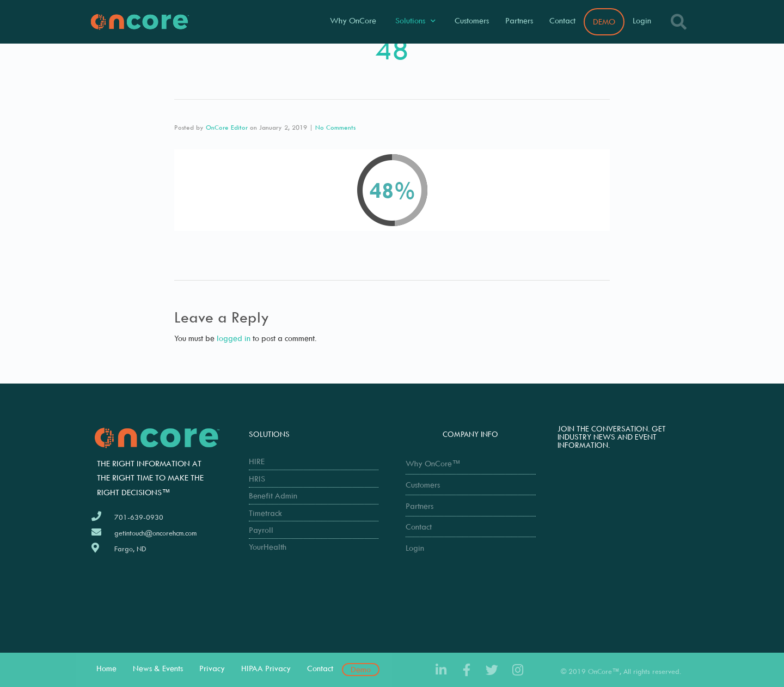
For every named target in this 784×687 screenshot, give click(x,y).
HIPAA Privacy (266, 668)
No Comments (335, 127)
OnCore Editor (227, 127)
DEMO (604, 22)
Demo (361, 669)
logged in (234, 338)
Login (642, 20)
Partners (519, 20)
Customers (472, 20)
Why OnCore (353, 20)
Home (106, 668)
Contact (562, 20)
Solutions (415, 21)
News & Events (158, 668)
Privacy (212, 668)
